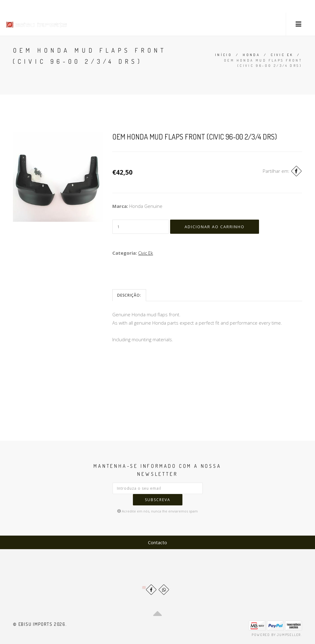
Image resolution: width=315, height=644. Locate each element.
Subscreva (158, 500)
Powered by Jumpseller (276, 635)
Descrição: (129, 295)
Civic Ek (282, 55)
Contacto (157, 542)
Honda (251, 55)
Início (223, 55)
